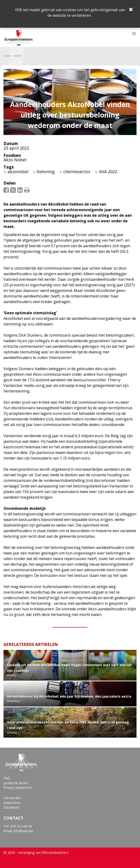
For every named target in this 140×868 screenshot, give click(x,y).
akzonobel (18, 172)
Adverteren (12, 803)
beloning (46, 172)
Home (7, 56)
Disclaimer (12, 807)
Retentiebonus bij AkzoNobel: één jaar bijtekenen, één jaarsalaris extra (69, 696)
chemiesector (77, 172)
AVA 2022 (108, 172)
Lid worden (12, 798)
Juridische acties (16, 783)
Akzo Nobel (15, 160)
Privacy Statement (18, 788)
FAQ (7, 778)
